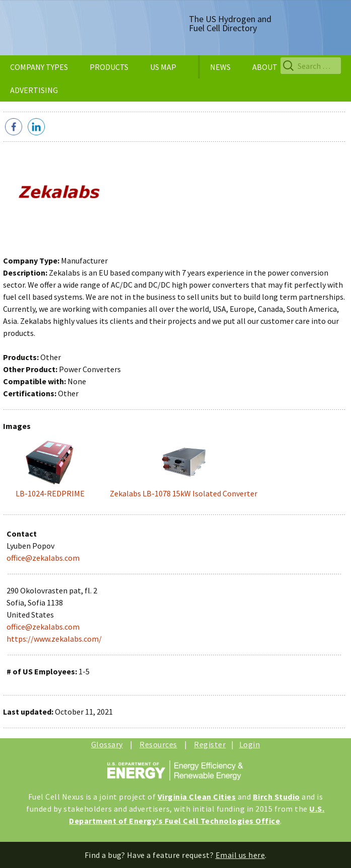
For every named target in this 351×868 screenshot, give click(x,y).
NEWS (220, 67)
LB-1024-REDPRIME (50, 493)
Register (210, 744)
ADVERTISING (34, 90)
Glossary (107, 744)
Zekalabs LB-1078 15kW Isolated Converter (184, 493)
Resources (158, 744)
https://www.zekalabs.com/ (54, 639)
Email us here (240, 855)
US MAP (163, 67)
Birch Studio (276, 797)
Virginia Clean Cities (197, 797)
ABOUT (265, 67)
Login (250, 744)
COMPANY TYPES (39, 67)
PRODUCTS (109, 67)
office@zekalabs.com (43, 558)
